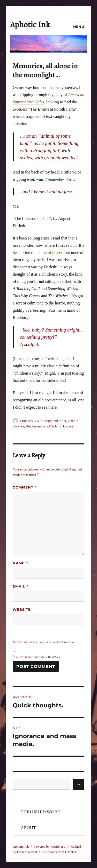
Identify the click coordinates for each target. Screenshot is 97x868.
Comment (25, 487)
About (28, 828)
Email (21, 586)
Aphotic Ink (30, 24)
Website (22, 609)
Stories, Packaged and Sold (36, 426)
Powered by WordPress (50, 846)
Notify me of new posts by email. (37, 656)
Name (21, 563)
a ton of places (51, 253)
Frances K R (29, 421)
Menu (78, 27)
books (68, 426)
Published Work (41, 812)
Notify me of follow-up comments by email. (45, 642)
